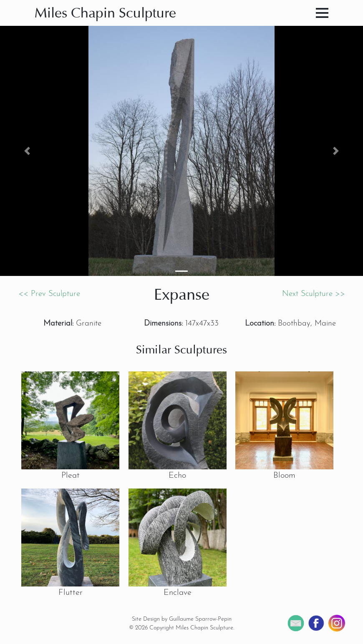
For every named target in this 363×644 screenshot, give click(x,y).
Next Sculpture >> (314, 294)
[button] (27, 151)
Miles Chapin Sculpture (105, 14)
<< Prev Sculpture (49, 294)
